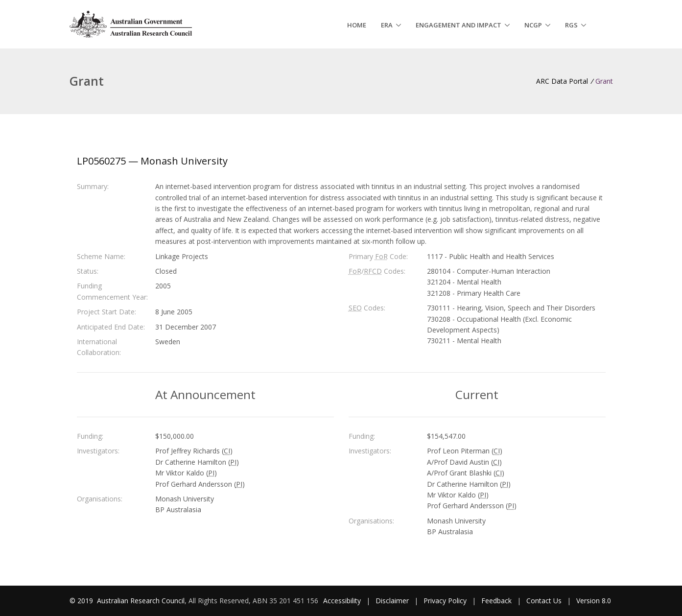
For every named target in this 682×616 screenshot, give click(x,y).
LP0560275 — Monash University (152, 161)
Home (357, 25)
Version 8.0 (594, 601)
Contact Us (544, 601)
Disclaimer (392, 601)
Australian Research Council (141, 601)
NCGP (533, 25)
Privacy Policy (445, 601)
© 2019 (82, 601)
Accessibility (342, 601)
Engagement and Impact (459, 25)
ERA (387, 25)
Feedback (496, 601)
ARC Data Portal (562, 81)
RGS (571, 25)
